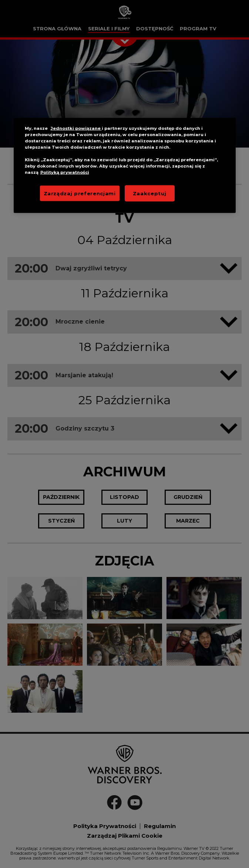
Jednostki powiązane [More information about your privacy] (76, 128)
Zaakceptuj (150, 193)
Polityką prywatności (65, 172)
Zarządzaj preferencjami (80, 193)
